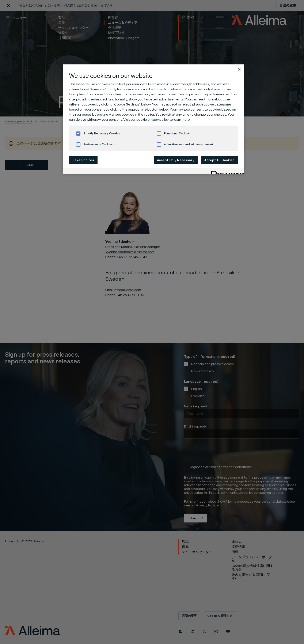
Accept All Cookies (219, 160)
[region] (153, 119)
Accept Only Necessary (176, 160)
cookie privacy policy (153, 120)
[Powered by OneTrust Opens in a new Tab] (226, 172)
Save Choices (83, 160)
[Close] (239, 69)
